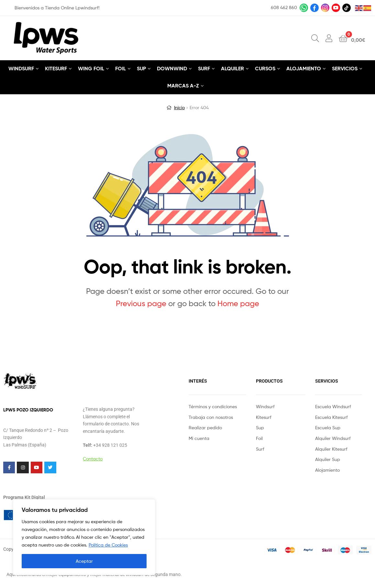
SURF (204, 68)
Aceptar (84, 561)
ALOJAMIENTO (304, 68)
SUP (141, 68)
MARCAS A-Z (183, 86)
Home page (238, 303)
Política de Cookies (108, 545)
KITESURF (56, 68)
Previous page (141, 303)
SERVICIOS (345, 68)
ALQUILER (232, 68)
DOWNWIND (172, 68)
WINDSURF (21, 68)
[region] (84, 537)
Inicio (179, 107)
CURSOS (265, 68)
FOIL (121, 68)
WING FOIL (91, 68)
